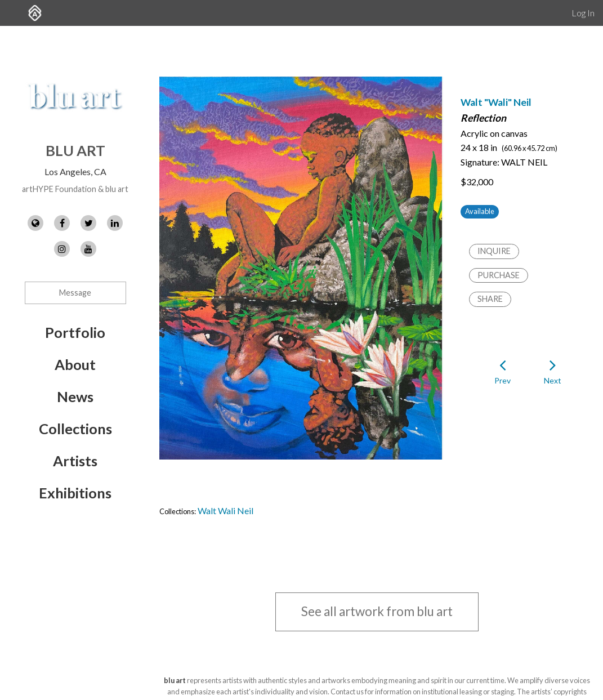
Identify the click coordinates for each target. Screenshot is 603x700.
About (75, 364)
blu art (75, 150)
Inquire (494, 251)
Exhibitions (75, 493)
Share (490, 299)
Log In (583, 13)
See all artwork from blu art (377, 611)
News (75, 396)
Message (75, 293)
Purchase (499, 275)
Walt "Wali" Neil (496, 102)
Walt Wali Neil (225, 510)
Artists (75, 461)
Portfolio (75, 332)
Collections (75, 429)
